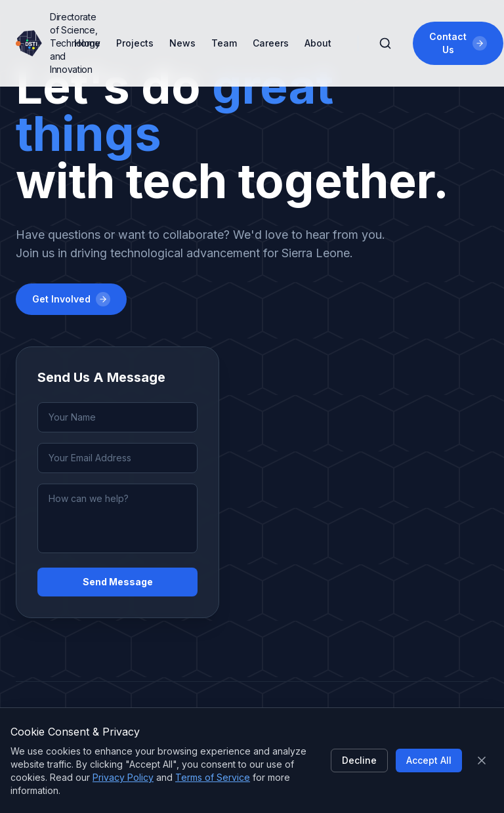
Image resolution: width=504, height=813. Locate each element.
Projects (135, 43)
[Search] (385, 43)
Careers (271, 43)
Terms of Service (213, 777)
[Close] (482, 761)
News (182, 43)
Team (224, 43)
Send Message (118, 582)
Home (87, 43)
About (318, 43)
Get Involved (71, 299)
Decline (359, 760)
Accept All (429, 760)
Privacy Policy (123, 777)
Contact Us (458, 43)
